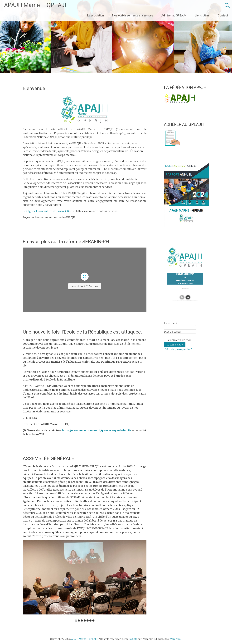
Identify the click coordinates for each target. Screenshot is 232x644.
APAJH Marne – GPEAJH (36, 5)
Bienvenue (34, 88)
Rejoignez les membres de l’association (48, 211)
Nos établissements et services (133, 15)
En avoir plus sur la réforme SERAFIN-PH (66, 241)
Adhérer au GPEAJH (174, 15)
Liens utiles (202, 15)
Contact (223, 15)
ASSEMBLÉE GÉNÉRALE (48, 458)
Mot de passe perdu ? (179, 349)
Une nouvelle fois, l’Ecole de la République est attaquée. (82, 332)
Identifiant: (171, 323)
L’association (96, 15)
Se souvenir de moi (179, 340)
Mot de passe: (172, 332)
